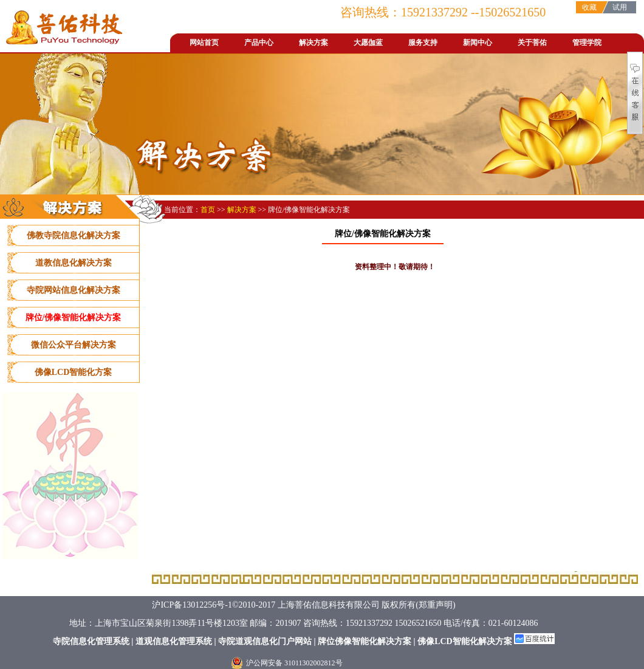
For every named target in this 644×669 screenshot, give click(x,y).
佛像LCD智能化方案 (74, 372)
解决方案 (313, 43)
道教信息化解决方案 (74, 263)
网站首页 (204, 43)
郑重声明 (436, 605)
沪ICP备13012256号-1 (192, 605)
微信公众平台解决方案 (74, 345)
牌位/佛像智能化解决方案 (74, 317)
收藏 (589, 7)
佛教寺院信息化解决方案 (74, 235)
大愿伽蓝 (368, 43)
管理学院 (587, 43)
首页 (209, 210)
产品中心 (259, 43)
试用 (620, 7)
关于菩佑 (532, 43)
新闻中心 (478, 43)
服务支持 (423, 43)
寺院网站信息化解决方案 (74, 290)
